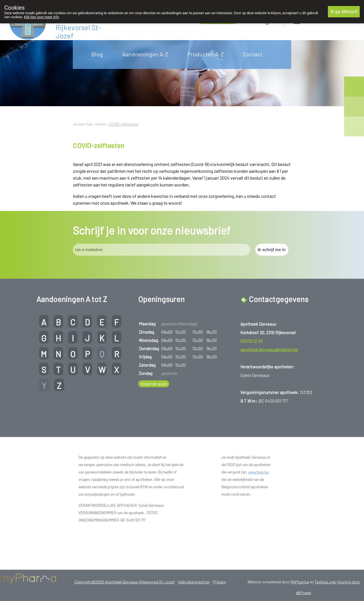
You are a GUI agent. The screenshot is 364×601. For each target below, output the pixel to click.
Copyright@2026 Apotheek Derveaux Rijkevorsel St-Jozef (125, 582)
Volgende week (154, 384)
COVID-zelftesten (124, 124)
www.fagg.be (258, 472)
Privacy (219, 582)
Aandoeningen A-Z (145, 54)
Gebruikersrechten (194, 582)
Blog (97, 54)
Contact (253, 54)
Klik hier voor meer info (42, 17)
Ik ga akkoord (344, 12)
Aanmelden (317, 20)
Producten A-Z (206, 54)
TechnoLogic (325, 582)
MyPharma (300, 582)
